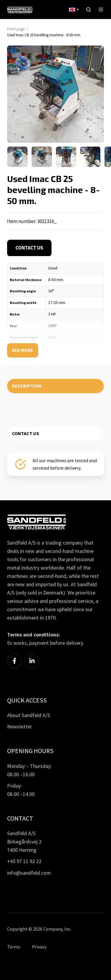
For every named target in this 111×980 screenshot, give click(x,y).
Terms (14, 947)
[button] (89, 10)
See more (22, 350)
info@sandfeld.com (29, 873)
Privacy (39, 947)
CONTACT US (25, 433)
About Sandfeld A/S (29, 715)
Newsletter (20, 726)
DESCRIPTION (27, 386)
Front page (16, 29)
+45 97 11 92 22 (24, 861)
